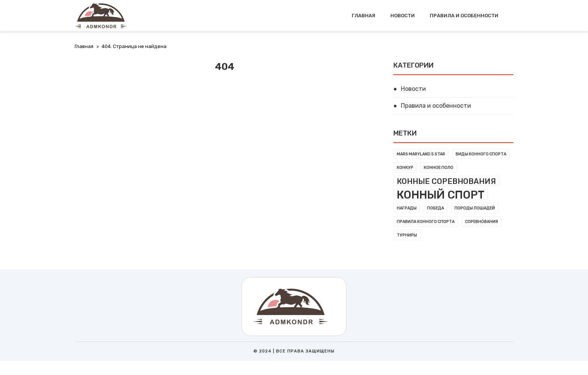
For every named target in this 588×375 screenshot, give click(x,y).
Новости (403, 16)
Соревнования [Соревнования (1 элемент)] (481, 222)
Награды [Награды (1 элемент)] (407, 208)
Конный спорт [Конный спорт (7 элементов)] (441, 194)
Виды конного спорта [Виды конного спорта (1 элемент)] (481, 154)
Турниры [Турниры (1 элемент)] (407, 235)
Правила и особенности (464, 16)
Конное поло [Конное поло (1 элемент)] (439, 168)
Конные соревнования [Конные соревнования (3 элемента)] (446, 181)
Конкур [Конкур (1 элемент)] (405, 168)
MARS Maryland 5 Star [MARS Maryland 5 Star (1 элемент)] (421, 154)
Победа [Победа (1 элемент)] (436, 208)
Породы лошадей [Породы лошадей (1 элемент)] (475, 208)
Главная (364, 16)
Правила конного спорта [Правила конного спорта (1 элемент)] (426, 222)
